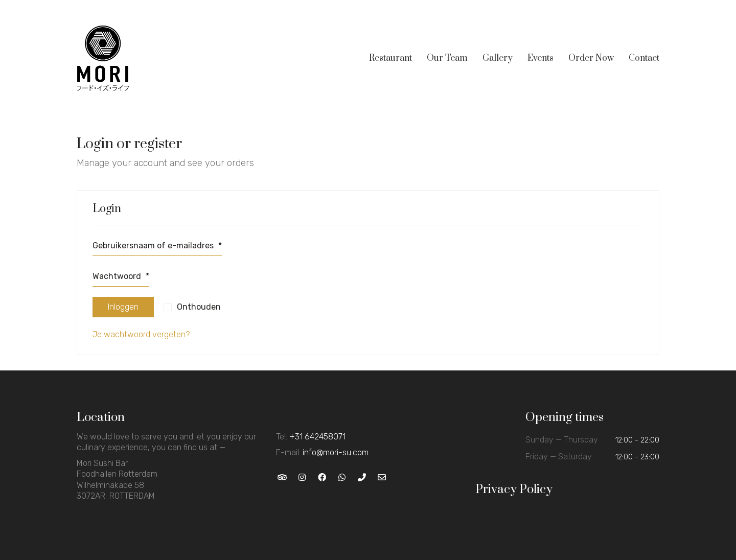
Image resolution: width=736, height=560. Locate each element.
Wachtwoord (121, 276)
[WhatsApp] (342, 477)
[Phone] (362, 477)
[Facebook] (322, 477)
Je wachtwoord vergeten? (141, 334)
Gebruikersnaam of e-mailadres (157, 246)
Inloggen (123, 307)
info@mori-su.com (336, 452)
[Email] (382, 477)
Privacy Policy (514, 489)
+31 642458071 (317, 437)
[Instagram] (302, 477)
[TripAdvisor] (282, 477)
